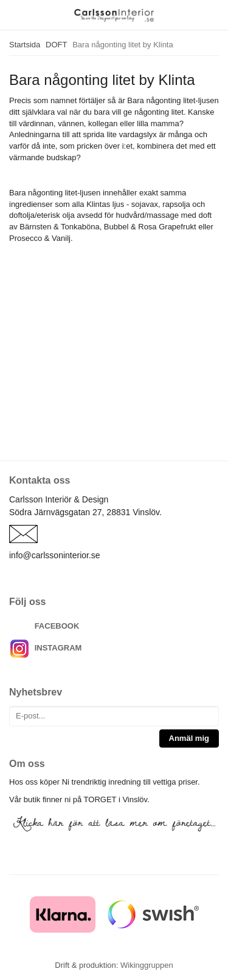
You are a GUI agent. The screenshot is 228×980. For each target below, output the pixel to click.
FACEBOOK (57, 626)
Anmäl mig (189, 738)
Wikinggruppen (147, 965)
